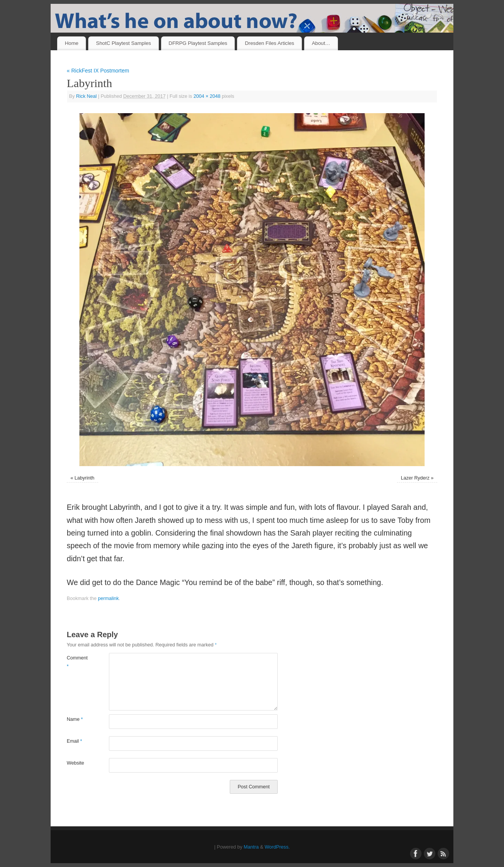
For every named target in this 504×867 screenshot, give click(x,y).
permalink (108, 598)
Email (74, 741)
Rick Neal (86, 96)
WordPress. (277, 847)
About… (321, 43)
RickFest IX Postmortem (98, 71)
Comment (77, 662)
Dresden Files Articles (269, 43)
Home (72, 43)
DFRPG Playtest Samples (198, 43)
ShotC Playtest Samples (123, 43)
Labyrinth (84, 478)
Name (75, 719)
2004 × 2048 (207, 96)
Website (75, 763)
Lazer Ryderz (415, 478)
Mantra (251, 847)
